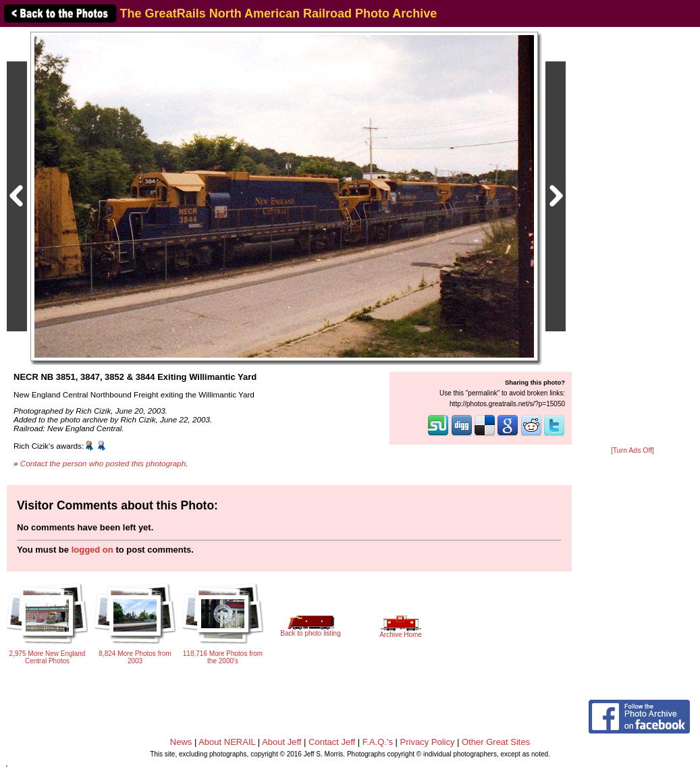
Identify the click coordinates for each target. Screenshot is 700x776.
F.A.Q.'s (378, 742)
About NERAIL (227, 742)
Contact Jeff (332, 742)
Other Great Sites (496, 742)
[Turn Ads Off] (632, 450)
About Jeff (281, 742)
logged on (92, 550)
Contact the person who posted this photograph (103, 463)
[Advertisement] (632, 238)
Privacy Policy (428, 742)
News (181, 742)
